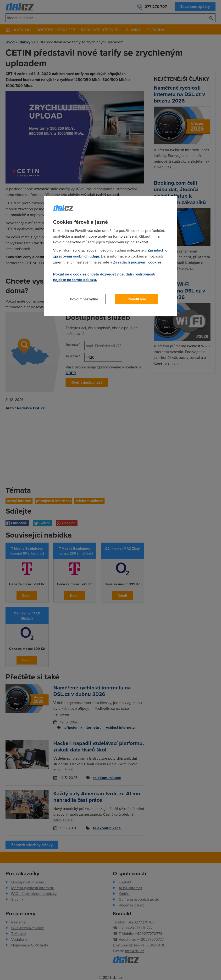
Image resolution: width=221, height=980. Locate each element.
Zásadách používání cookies (137, 262)
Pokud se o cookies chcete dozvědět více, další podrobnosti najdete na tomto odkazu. (104, 277)
